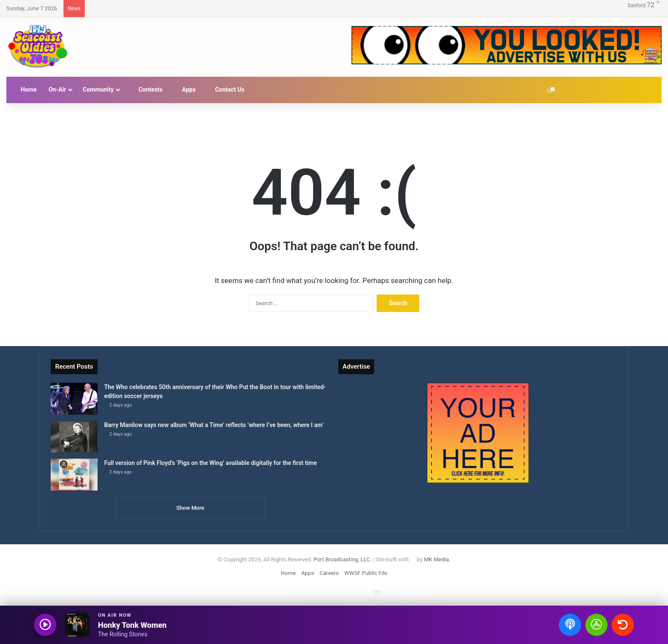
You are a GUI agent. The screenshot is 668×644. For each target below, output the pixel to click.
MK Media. (437, 559)
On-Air (57, 90)
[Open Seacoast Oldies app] (596, 625)
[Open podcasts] (570, 625)
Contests (147, 90)
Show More (190, 508)
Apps (185, 90)
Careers (329, 573)
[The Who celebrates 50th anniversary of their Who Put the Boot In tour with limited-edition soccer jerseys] (74, 399)
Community (98, 90)
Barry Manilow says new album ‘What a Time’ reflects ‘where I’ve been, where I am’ (214, 425)
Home (24, 90)
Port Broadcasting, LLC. (343, 559)
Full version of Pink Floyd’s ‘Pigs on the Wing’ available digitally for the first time (210, 463)
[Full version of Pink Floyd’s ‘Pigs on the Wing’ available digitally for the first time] (74, 475)
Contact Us (226, 90)
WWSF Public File (366, 573)
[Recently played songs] (623, 625)
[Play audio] (45, 625)
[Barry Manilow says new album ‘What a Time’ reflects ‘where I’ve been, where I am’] (74, 437)
